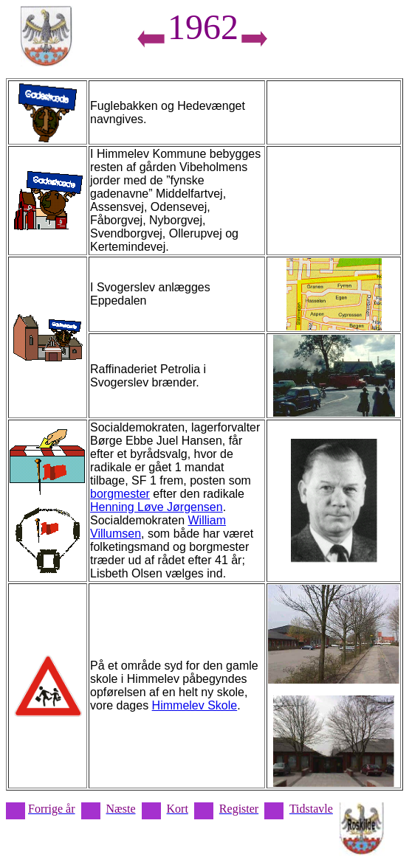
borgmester (120, 494)
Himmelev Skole (195, 705)
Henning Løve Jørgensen (157, 507)
